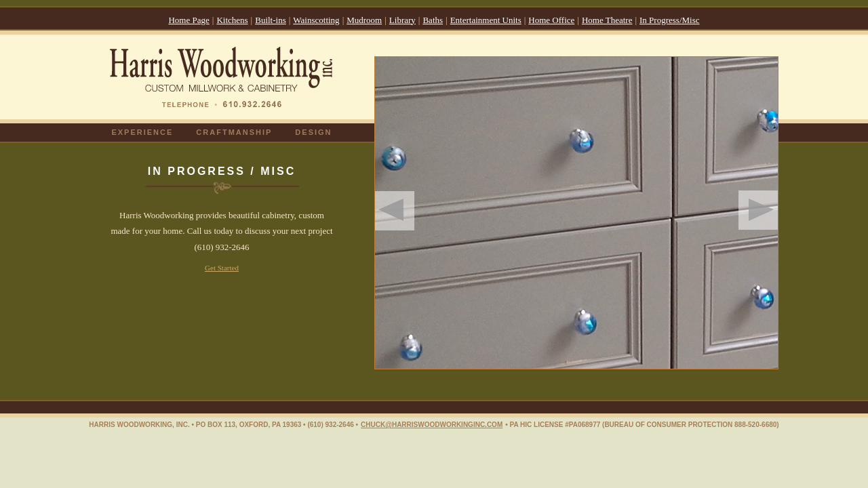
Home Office (551, 20)
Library (402, 20)
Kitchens (232, 20)
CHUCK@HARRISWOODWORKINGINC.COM (432, 425)
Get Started (222, 268)
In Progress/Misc (669, 20)
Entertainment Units (486, 20)
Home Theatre (607, 20)
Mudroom (364, 20)
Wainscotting (316, 20)
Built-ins (271, 20)
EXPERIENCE (142, 132)
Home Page (189, 20)
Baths (433, 20)
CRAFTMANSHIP (234, 132)
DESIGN (313, 132)
